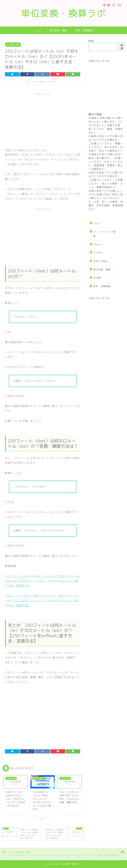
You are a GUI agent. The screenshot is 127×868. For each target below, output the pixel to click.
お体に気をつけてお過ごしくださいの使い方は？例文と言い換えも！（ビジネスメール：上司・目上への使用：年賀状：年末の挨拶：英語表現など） (106, 200)
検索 (91, 41)
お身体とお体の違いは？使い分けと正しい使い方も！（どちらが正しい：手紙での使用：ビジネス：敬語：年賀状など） (106, 125)
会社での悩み (101, 261)
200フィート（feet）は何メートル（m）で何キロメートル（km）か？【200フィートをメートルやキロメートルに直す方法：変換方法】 (42, 581)
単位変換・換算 (58, 30)
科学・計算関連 (84, 30)
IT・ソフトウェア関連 (104, 234)
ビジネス (98, 253)
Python (97, 244)
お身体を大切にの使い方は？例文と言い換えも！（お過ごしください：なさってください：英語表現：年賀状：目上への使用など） (106, 162)
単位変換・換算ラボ (64, 13)
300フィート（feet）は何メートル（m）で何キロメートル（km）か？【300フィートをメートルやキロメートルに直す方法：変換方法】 (42, 600)
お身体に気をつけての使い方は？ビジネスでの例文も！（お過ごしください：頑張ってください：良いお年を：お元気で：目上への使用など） (106, 143)
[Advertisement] (43, 120)
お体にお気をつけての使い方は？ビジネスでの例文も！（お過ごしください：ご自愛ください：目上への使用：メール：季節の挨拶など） (106, 180)
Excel (38, 30)
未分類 (97, 278)
